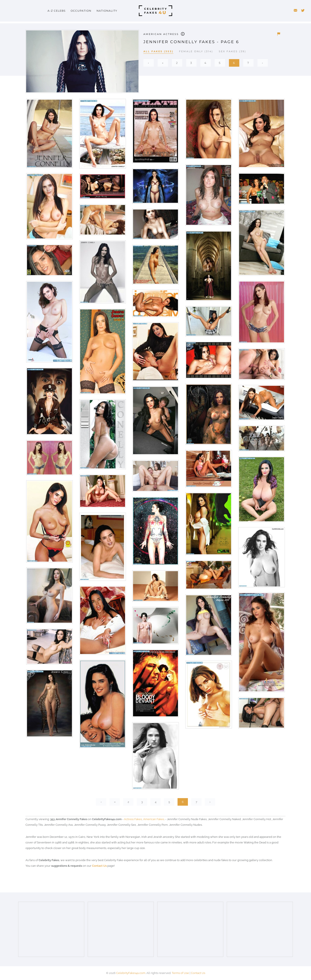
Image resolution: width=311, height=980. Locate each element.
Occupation (81, 11)
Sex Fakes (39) (232, 51)
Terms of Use (180, 973)
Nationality (107, 11)
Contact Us (99, 866)
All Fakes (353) (158, 51)
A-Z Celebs (56, 11)
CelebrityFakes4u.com (131, 973)
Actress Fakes (133, 819)
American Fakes (154, 819)
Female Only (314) (196, 51)
